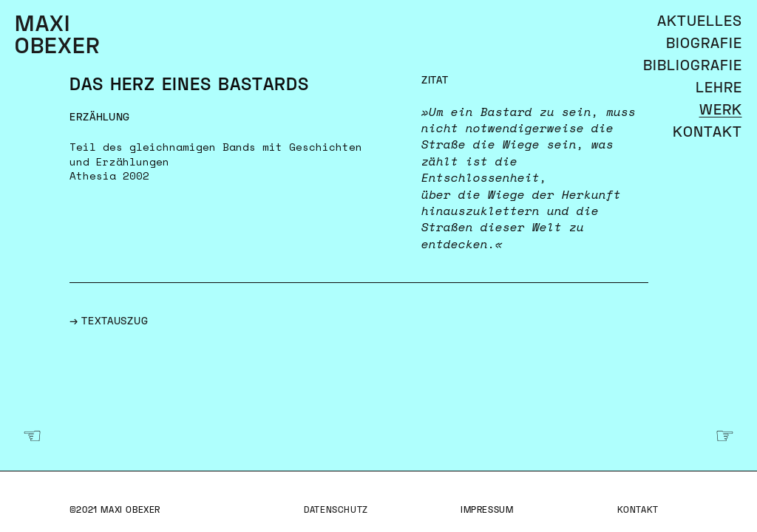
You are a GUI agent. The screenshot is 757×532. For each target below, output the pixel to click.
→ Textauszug (109, 322)
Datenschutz (336, 511)
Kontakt (638, 511)
